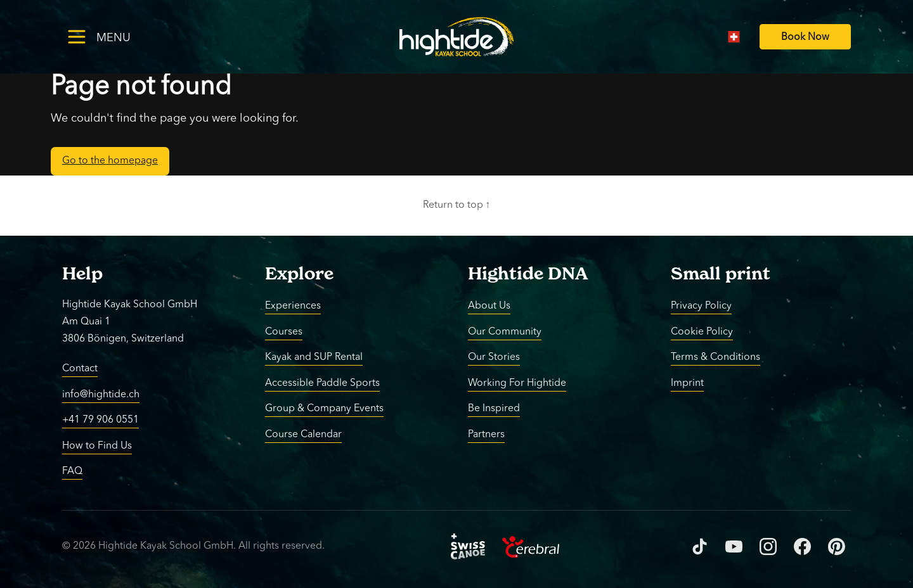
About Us (489, 306)
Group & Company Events (324, 409)
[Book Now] (805, 37)
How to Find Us (97, 445)
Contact (80, 369)
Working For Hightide (517, 383)
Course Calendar (303, 434)
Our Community (505, 331)
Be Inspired (494, 409)
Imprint (687, 383)
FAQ (72, 471)
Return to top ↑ (457, 205)
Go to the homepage (110, 161)
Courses (284, 331)
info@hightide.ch (101, 394)
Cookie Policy (702, 331)
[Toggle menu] (119, 36)
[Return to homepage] (457, 37)
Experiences (293, 306)
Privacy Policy (701, 306)
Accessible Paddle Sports (322, 383)
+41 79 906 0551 (100, 420)
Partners (486, 434)
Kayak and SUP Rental (314, 357)
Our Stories (494, 357)
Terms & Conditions (716, 357)
